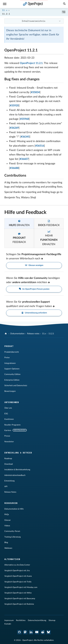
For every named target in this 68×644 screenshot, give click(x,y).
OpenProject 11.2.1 (31, 63)
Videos (7, 526)
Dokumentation (17, 334)
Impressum (9, 620)
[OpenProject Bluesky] (49, 632)
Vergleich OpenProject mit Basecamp (20, 599)
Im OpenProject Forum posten (34, 289)
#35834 (35, 92)
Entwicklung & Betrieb (18, 453)
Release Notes (10, 492)
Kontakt (8, 624)
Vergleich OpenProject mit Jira (17, 571)
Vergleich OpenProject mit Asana (18, 576)
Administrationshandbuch (15, 475)
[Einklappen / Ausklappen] (64, 12)
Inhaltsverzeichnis (34, 21)
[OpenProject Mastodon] (25, 632)
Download (9, 464)
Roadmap (8, 459)
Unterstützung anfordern (34, 313)
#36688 (14, 168)
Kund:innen (9, 419)
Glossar (8, 520)
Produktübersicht (12, 352)
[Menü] (5, 4)
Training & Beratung (13, 537)
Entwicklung (9, 481)
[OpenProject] (6, 334)
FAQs (7, 514)
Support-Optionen (12, 369)
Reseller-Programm (12, 425)
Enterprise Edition (12, 380)
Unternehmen (12, 402)
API (6, 486)
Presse (7, 436)
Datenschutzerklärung (37, 620)
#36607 (24, 159)
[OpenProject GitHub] (19, 632)
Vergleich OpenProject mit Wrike (18, 593)
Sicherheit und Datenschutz (16, 386)
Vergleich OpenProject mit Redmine (19, 604)
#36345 (25, 137)
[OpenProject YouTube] (37, 632)
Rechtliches (21, 620)
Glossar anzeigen (34, 265)
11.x (5, 10)
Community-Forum (12, 531)
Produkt (9, 346)
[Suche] (64, 4)
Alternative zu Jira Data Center (17, 565)
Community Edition (12, 374)
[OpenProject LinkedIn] (31, 632)
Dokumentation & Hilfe (14, 509)
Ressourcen (11, 503)
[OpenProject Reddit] (43, 632)
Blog (6, 542)
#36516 (40, 146)
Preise (7, 358)
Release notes (33, 334)
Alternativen (12, 559)
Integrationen (10, 363)
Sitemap (52, 620)
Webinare (8, 548)
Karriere (8, 430)
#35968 (25, 119)
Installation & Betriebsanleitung (17, 470)
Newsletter (9, 442)
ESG (6, 414)
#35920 (14, 106)
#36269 (14, 128)
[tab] (19, 223)
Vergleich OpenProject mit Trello (18, 582)
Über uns (8, 408)
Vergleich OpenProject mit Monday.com (21, 587)
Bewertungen (10, 391)
